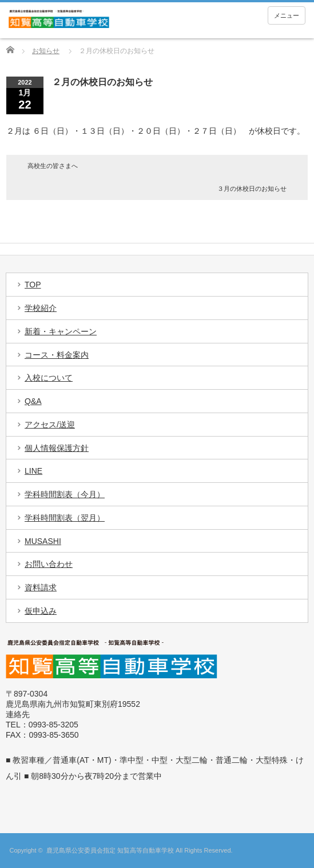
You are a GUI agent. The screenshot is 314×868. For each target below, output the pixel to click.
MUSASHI (43, 541)
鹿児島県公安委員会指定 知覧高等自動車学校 (110, 850)
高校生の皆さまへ (53, 166)
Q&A (33, 401)
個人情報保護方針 (57, 448)
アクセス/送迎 (50, 425)
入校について (49, 378)
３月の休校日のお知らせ (252, 189)
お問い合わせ (49, 564)
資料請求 (41, 587)
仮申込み (41, 611)
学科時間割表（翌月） (65, 518)
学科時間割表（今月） (65, 494)
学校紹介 (41, 308)
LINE (33, 471)
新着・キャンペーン (61, 331)
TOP (33, 285)
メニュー (287, 15)
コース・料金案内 (57, 355)
